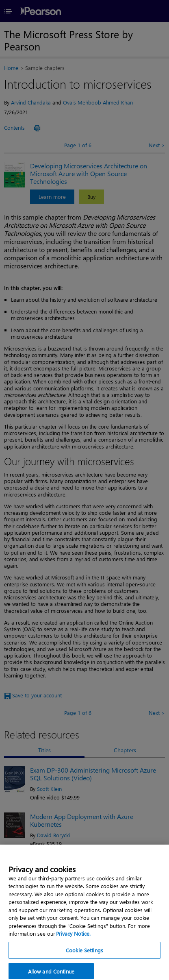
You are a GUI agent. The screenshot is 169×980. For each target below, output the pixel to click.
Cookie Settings (84, 955)
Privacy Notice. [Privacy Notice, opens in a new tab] (73, 938)
